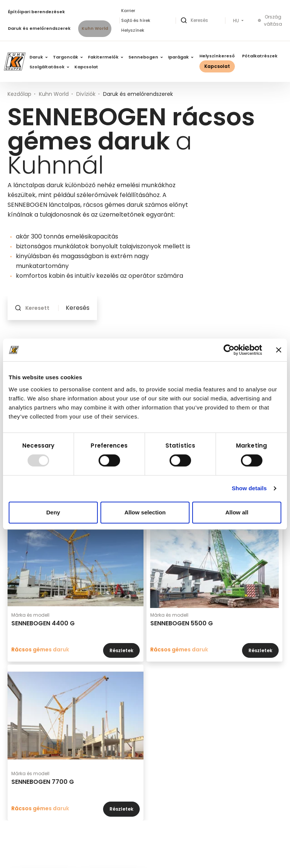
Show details (249, 488)
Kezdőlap (19, 94)
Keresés (78, 308)
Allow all (237, 512)
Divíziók (86, 94)
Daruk (39, 57)
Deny (53, 512)
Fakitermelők (106, 57)
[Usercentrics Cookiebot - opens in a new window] (229, 350)
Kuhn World (95, 28)
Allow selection (145, 512)
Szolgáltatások (49, 67)
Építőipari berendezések (36, 12)
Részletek (121, 650)
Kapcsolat (86, 67)
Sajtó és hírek (136, 20)
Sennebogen (146, 57)
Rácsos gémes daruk (40, 649)
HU (237, 21)
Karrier (128, 11)
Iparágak (181, 57)
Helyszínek (133, 30)
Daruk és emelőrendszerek (39, 28)
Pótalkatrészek (260, 56)
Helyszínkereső (217, 56)
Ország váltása (270, 21)
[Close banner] (279, 350)
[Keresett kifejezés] (40, 308)
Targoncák (68, 57)
